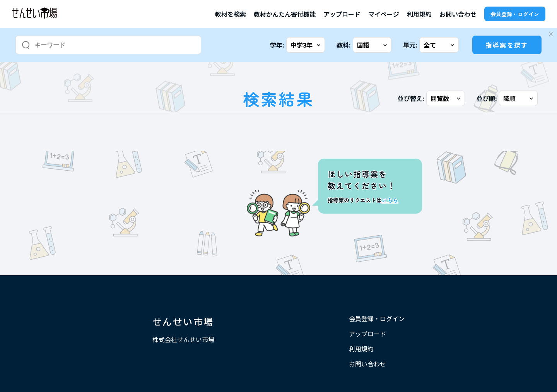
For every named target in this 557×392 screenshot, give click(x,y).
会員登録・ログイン (515, 14)
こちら (390, 200)
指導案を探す (507, 45)
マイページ (384, 14)
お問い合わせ (458, 14)
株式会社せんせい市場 (183, 339)
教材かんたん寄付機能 (285, 14)
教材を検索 (231, 14)
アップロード (342, 14)
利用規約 (419, 14)
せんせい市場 (183, 321)
